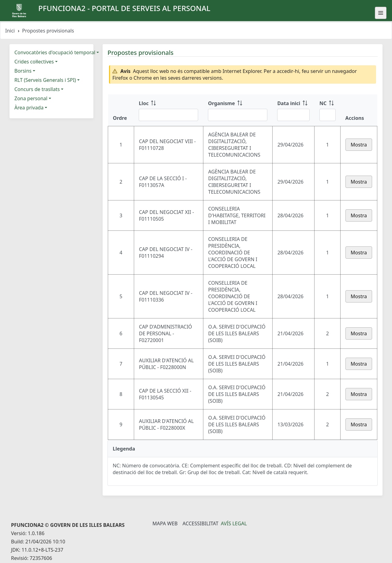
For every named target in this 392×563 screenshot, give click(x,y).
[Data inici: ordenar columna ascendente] (293, 110)
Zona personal (31, 98)
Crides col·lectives (34, 62)
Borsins (23, 71)
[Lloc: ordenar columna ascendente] (168, 110)
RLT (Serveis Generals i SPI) (45, 80)
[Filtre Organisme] (238, 115)
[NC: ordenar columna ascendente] (328, 110)
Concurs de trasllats (37, 89)
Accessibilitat (200, 523)
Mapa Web (165, 523)
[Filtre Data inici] (293, 115)
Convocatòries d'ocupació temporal (55, 52)
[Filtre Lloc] (168, 115)
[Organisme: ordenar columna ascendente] (238, 110)
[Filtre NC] (328, 115)
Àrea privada (29, 108)
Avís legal (234, 523)
